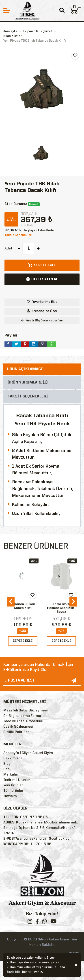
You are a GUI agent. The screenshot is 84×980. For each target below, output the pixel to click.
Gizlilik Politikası (17, 732)
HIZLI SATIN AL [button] (42, 279)
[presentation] (11, 602)
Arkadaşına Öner (42, 311)
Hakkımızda (13, 758)
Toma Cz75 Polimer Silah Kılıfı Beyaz (61, 608)
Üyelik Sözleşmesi (18, 727)
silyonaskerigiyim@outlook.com (46, 839)
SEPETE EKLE (23, 641)
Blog (7, 764)
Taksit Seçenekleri (18, 235)
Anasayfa (10, 31)
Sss (6, 769)
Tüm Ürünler (13, 791)
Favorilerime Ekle (44, 302)
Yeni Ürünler (13, 785)
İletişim (10, 796)
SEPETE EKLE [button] (42, 265)
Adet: (9, 249)
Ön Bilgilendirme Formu (22, 716)
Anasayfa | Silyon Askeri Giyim (28, 753)
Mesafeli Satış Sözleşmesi (26, 711)
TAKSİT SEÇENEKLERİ (28, 396)
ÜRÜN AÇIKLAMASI (25, 369)
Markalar (11, 775)
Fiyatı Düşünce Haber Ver (42, 320)
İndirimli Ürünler (17, 780)
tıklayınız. (36, 972)
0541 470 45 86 (34, 817)
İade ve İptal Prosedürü (23, 721)
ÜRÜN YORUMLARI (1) (28, 382)
